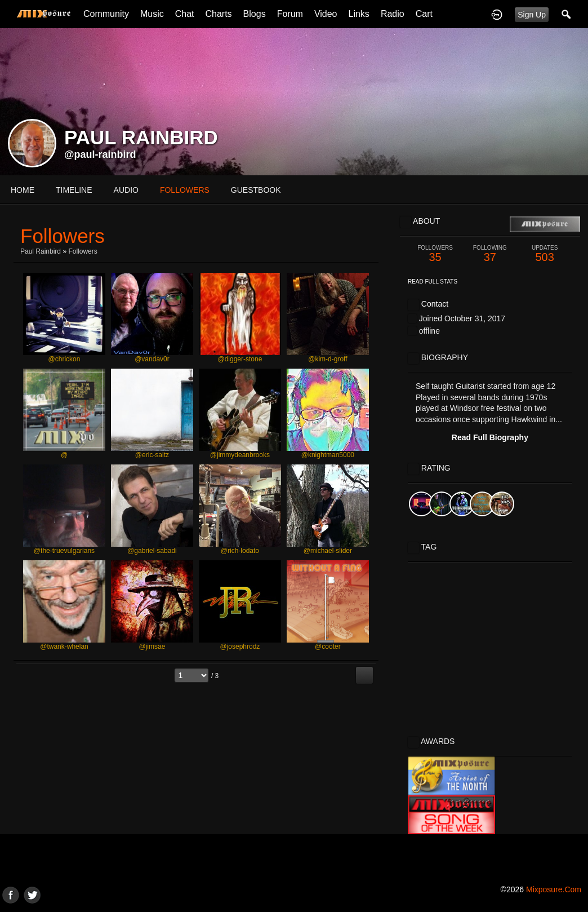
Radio (393, 14)
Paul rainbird (41, 251)
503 (545, 254)
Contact (435, 304)
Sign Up (532, 15)
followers (185, 190)
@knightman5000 (328, 455)
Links (359, 14)
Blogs (255, 14)
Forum (290, 14)
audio (126, 190)
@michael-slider (328, 551)
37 (490, 254)
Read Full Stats (433, 282)
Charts (218, 14)
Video (326, 14)
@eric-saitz (152, 455)
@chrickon (64, 359)
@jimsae (152, 647)
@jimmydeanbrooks (240, 455)
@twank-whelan (64, 647)
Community (106, 14)
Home (23, 190)
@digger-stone (240, 359)
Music (152, 14)
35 (435, 254)
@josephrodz (240, 647)
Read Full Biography (490, 437)
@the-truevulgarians (64, 551)
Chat (185, 14)
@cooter (328, 647)
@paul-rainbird (100, 154)
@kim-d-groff (328, 359)
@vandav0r (152, 359)
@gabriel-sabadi (152, 551)
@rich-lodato (240, 551)
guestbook (256, 190)
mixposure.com (554, 889)
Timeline (74, 190)
